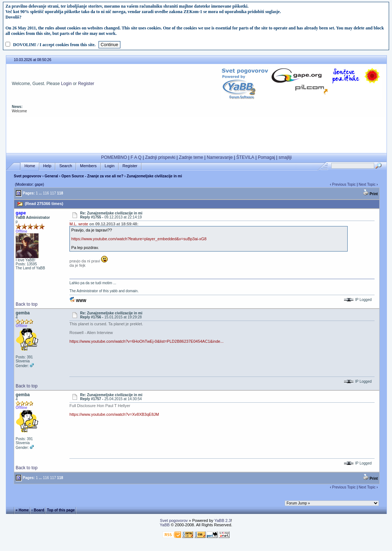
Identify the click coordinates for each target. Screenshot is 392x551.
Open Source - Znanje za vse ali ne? (93, 176)
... (40, 193)
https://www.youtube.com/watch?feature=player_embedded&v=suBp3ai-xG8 (139, 239)
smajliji (285, 157)
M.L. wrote (79, 224)
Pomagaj (266, 157)
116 (46, 193)
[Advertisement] (196, 133)
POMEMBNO (114, 157)
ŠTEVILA (245, 157)
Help (47, 166)
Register (86, 84)
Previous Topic (344, 184)
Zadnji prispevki (160, 157)
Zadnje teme (191, 157)
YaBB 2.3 (223, 520)
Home (30, 166)
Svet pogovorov (28, 176)
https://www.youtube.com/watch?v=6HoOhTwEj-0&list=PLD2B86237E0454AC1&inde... (147, 341)
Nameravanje (220, 157)
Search (66, 166)
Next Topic (367, 184)
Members (88, 166)
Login (66, 84)
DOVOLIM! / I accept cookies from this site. (54, 45)
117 (53, 193)
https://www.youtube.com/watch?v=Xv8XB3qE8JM (114, 414)
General (51, 176)
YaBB (165, 525)
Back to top (27, 304)
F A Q (136, 157)
